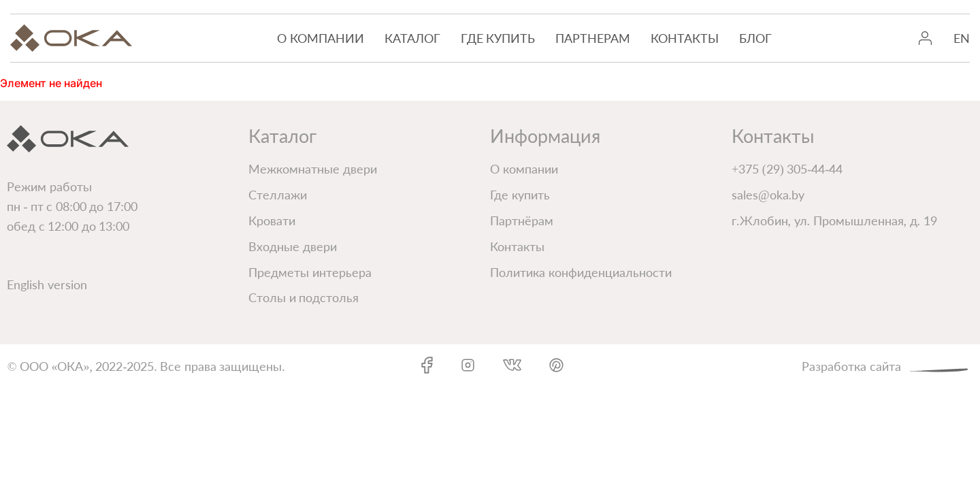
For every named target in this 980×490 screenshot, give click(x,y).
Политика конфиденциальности (581, 272)
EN (962, 38)
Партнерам (593, 38)
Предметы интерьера (310, 272)
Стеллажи (278, 195)
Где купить (498, 38)
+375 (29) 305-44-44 (787, 169)
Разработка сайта (887, 365)
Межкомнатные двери (313, 169)
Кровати (272, 220)
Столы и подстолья (304, 297)
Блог (755, 38)
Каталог (412, 38)
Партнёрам (522, 220)
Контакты (685, 38)
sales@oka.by (768, 195)
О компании (321, 38)
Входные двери (293, 246)
